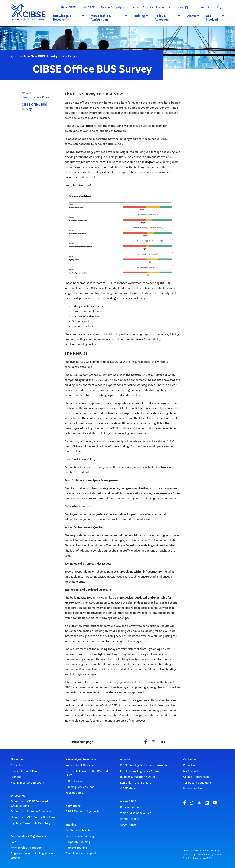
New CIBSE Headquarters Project (37, 95)
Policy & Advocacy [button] (167, 18)
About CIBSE (68, 7)
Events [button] (193, 16)
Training (71, 825)
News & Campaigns (112, 7)
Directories (18, 796)
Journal (137, 7)
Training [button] (141, 16)
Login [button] (182, 8)
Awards (125, 759)
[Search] (219, 8)
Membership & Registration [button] (109, 18)
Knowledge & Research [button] (69, 18)
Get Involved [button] (215, 18)
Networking (73, 806)
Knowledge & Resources (81, 759)
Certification (160, 7)
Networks (17, 759)
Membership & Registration (28, 836)
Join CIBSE (88, 7)
